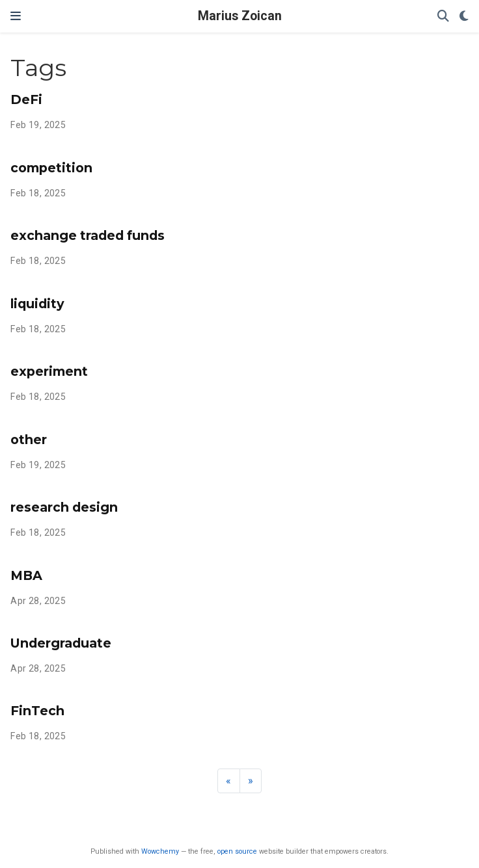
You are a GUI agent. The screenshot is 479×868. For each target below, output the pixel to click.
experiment (49, 371)
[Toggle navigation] (16, 16)
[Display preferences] (464, 17)
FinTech (37, 711)
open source (237, 851)
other (29, 440)
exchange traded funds (88, 235)
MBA (26, 575)
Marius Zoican (240, 16)
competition (51, 168)
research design (64, 507)
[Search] (443, 17)
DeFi (26, 99)
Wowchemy (160, 851)
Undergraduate (61, 643)
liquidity (37, 304)
